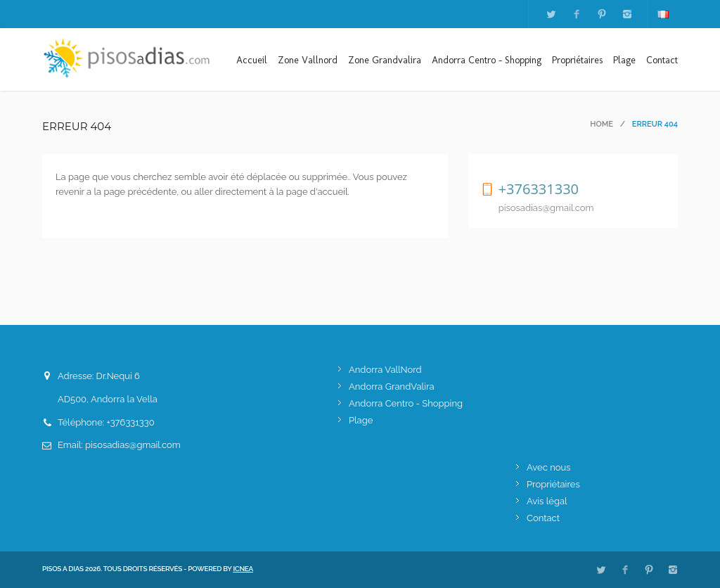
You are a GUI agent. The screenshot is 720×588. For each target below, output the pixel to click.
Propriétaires (577, 60)
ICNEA (243, 569)
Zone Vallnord (308, 60)
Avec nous (548, 467)
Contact (662, 60)
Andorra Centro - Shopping (487, 60)
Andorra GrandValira (392, 386)
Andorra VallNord (385, 370)
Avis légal (547, 501)
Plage (624, 60)
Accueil (252, 60)
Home (602, 124)
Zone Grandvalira (385, 60)
